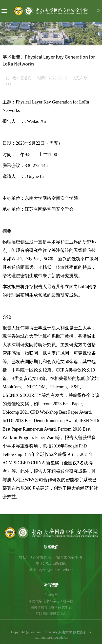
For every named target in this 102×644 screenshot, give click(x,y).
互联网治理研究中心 (51, 613)
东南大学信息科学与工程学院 (51, 601)
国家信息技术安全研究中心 (51, 607)
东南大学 (51, 595)
